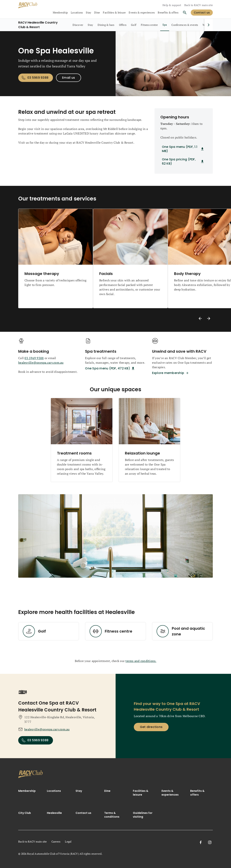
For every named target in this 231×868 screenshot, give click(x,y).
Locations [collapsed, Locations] (77, 12)
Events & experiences (170, 793)
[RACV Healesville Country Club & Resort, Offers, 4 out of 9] (123, 25)
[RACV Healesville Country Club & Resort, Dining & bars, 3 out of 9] (106, 25)
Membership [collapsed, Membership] (60, 12)
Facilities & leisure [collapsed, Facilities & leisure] (114, 12)
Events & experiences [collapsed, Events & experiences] (142, 12)
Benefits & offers (168, 12)
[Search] (185, 13)
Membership (27, 791)
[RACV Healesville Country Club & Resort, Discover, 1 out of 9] (78, 25)
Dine (107, 791)
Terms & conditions (112, 815)
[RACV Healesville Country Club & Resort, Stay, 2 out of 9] (90, 25)
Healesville (54, 813)
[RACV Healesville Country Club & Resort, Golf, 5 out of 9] (134, 25)
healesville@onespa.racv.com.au (41, 363)
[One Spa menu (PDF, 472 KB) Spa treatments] (111, 368)
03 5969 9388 (34, 358)
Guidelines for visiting (143, 815)
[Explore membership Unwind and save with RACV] (171, 373)
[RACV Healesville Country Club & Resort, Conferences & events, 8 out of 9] (185, 25)
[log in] (202, 13)
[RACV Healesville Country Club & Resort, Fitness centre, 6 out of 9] (149, 25)
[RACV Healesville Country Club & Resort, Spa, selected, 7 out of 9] (165, 25)
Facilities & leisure (141, 793)
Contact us (83, 813)
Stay (79, 791)
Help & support (172, 5)
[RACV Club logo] (32, 5)
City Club (25, 813)
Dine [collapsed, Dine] (97, 12)
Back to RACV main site (199, 5)
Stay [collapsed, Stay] (88, 12)
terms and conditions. (141, 661)
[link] (31, 775)
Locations (54, 791)
